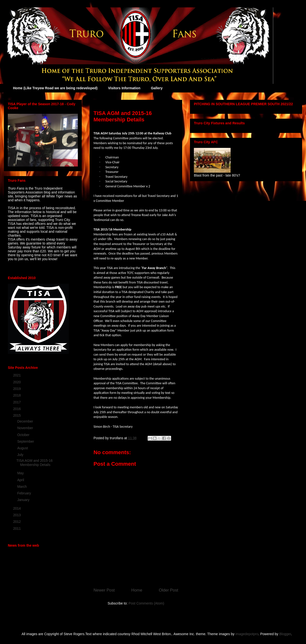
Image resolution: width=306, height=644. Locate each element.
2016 (18, 409)
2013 (18, 515)
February (24, 493)
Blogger (285, 634)
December (25, 421)
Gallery (157, 88)
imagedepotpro (247, 634)
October (24, 435)
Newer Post (104, 590)
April (21, 480)
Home (137, 590)
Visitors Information (124, 88)
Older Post (169, 590)
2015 (18, 415)
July (21, 455)
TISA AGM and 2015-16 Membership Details (35, 463)
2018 (18, 395)
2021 (18, 375)
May (21, 473)
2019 (18, 389)
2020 (18, 382)
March (22, 487)
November (25, 428)
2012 (18, 522)
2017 (18, 402)
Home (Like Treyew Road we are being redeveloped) (55, 88)
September (26, 441)
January (24, 500)
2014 (18, 508)
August (23, 448)
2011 (18, 528)
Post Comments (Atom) (146, 603)
